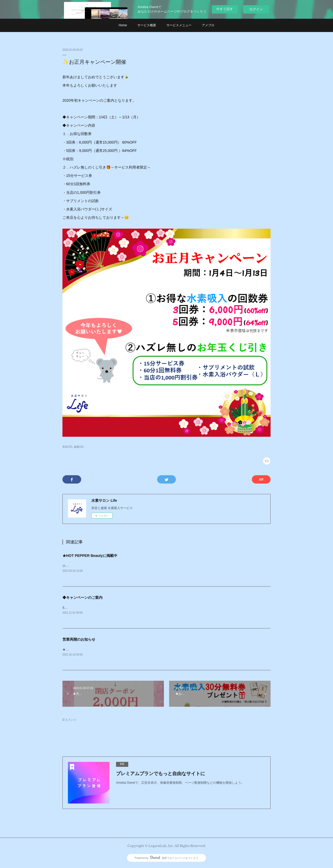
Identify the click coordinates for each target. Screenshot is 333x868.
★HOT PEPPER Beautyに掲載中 (90, 556)
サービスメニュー (179, 25)
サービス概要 (147, 25)
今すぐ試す (225, 9)
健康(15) (79, 447)
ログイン (256, 9)
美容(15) (67, 447)
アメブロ (208, 25)
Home (123, 25)
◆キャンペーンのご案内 (82, 598)
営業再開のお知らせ (79, 640)
